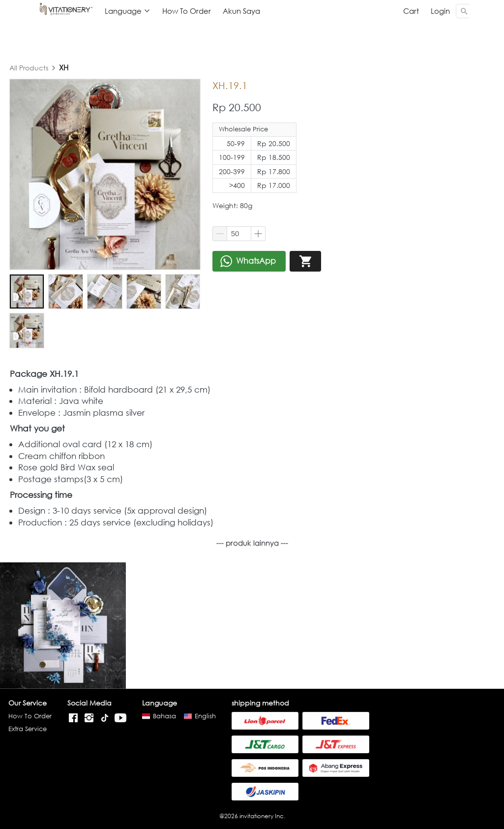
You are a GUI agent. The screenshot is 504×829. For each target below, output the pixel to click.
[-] (73, 718)
